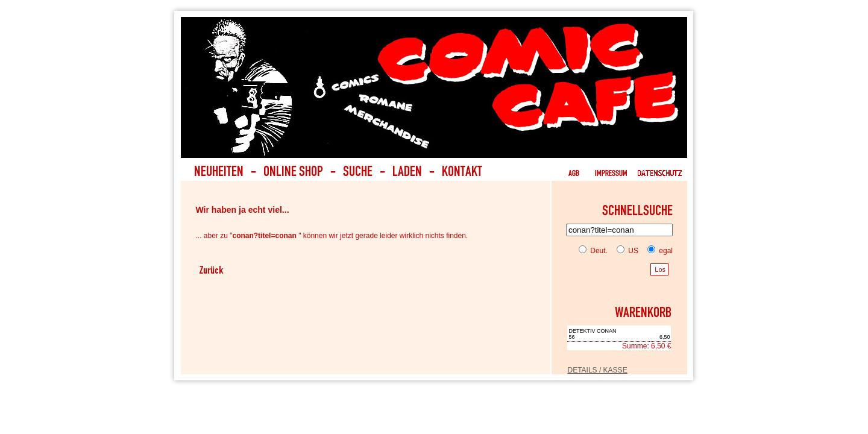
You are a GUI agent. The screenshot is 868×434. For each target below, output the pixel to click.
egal (658, 251)
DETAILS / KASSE (597, 370)
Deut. (593, 251)
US (625, 251)
